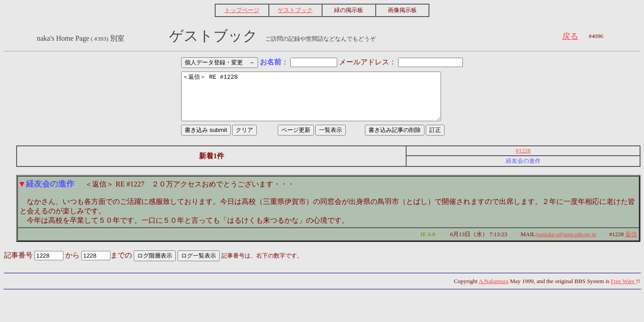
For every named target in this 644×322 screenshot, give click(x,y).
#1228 (523, 160)
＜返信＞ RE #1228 (322, 101)
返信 (631, 244)
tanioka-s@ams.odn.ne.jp (567, 244)
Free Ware (623, 290)
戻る (570, 36)
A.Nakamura (494, 290)
